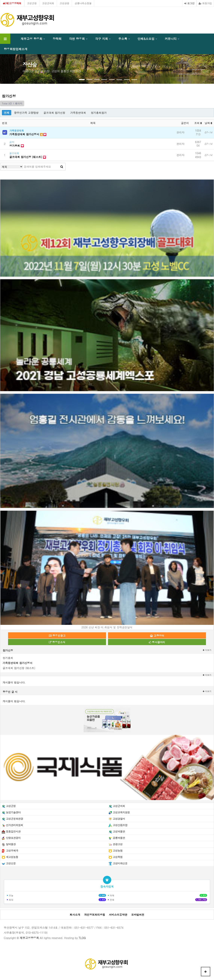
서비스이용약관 (118, 915)
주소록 (123, 39)
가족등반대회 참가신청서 (25, 134)
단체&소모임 (146, 39)
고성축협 (118, 857)
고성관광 (65, 3)
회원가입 (205, 3)
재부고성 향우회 (32, 39)
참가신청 (8, 650)
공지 (12, 142)
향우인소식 (57, 642)
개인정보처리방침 (95, 915)
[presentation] (13, 67)
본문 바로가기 (0, 0)
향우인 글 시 (10, 692)
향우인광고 (57, 636)
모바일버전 (138, 915)
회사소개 (75, 915)
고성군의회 (48, 3)
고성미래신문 (120, 863)
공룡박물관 (119, 838)
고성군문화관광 (15, 819)
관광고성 (118, 844)
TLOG (82, 938)
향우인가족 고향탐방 (26, 113)
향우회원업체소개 (16, 49)
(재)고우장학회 (12, 3)
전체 (7, 113)
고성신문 (11, 863)
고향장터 (157, 636)
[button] (82, 80)
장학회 (57, 39)
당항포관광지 (13, 838)
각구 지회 (101, 39)
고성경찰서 (119, 819)
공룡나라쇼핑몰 (83, 3)
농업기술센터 (13, 812)
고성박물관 (119, 831)
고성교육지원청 (121, 812)
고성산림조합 (120, 825)
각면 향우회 (77, 39)
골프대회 (14, 153)
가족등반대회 (78, 113)
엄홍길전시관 (13, 831)
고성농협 (118, 850)
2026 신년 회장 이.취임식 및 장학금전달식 (107, 627)
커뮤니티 (171, 39)
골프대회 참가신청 (54, 113)
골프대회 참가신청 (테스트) (26, 157)
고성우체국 (12, 850)
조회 (198, 123)
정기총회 (15, 146)
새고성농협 (12, 857)
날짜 (208, 123)
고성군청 (32, 3)
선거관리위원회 (15, 825)
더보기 (207, 650)
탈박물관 (11, 844)
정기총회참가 (99, 113)
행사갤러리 (157, 642)
